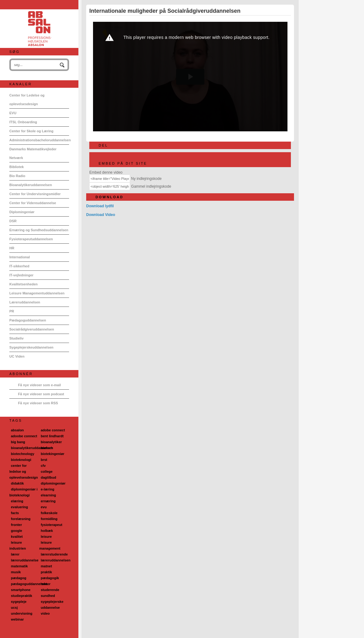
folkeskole (49, 513)
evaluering (19, 507)
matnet (46, 566)
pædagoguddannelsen (29, 584)
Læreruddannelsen (25, 302)
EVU (13, 113)
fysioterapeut (51, 525)
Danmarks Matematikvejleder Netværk (33, 153)
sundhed (48, 596)
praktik (46, 572)
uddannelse (50, 608)
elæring (17, 501)
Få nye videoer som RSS (38, 403)
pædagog (19, 578)
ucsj (14, 608)
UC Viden (17, 356)
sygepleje (19, 602)
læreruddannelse (25, 560)
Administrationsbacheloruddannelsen (39, 140)
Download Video (101, 215)
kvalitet (17, 537)
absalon (17, 430)
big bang (18, 442)
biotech (47, 448)
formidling (49, 519)
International (20, 257)
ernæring (48, 501)
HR (12, 248)
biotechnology (23, 454)
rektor (46, 584)
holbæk (47, 531)
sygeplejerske (52, 602)
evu (44, 507)
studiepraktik (21, 596)
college (47, 471)
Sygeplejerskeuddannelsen (31, 347)
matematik (19, 566)
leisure (46, 537)
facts (15, 513)
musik (16, 572)
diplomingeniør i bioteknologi (23, 492)
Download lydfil (100, 206)
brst (44, 460)
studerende (50, 590)
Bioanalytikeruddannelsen (31, 185)
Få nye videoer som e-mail (40, 385)
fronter (16, 525)
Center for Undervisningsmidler (35, 194)
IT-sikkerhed (19, 266)
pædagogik (50, 578)
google (16, 531)
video (45, 613)
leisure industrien (18, 545)
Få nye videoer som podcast (41, 394)
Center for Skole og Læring (31, 131)
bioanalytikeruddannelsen (32, 448)
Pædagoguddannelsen (28, 320)
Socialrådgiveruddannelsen (32, 329)
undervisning (22, 613)
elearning (48, 495)
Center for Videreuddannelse (33, 203)
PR (12, 311)
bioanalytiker (51, 442)
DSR (13, 221)
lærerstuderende (54, 554)
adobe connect (53, 430)
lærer (15, 554)
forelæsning (21, 519)
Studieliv (16, 338)
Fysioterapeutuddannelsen (31, 239)
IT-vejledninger (21, 275)
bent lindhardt (52, 436)
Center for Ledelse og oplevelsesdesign (27, 100)
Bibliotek (16, 167)
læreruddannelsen (56, 560)
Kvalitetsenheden (23, 284)
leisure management (50, 545)
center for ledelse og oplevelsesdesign (24, 471)
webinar (17, 619)
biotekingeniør (53, 454)
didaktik (17, 483)
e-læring (47, 489)
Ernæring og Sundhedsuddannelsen (39, 230)
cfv (43, 466)
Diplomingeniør (22, 212)
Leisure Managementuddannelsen (37, 293)
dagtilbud (49, 477)
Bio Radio (17, 176)
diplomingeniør (53, 483)
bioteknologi (21, 460)
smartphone (21, 590)
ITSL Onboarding (23, 122)
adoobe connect (24, 436)
